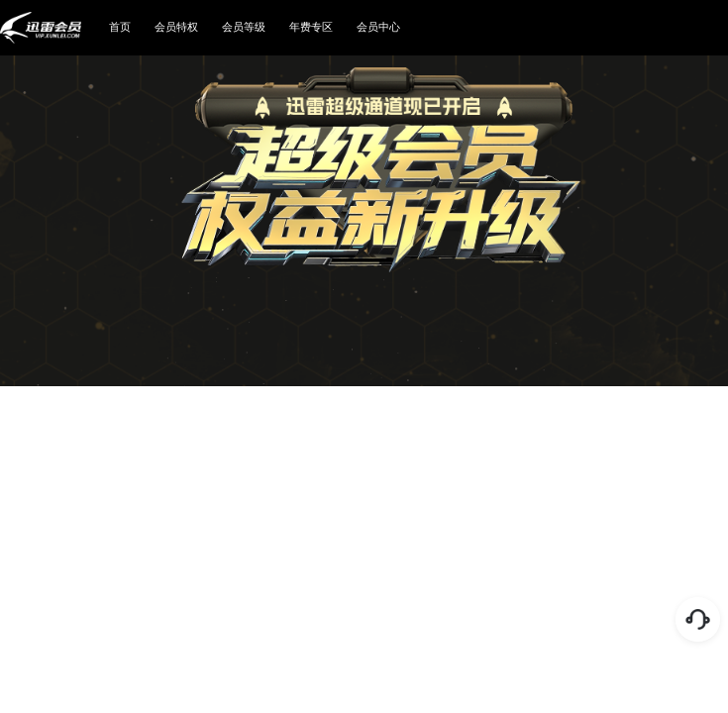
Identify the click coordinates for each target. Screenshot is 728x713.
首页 (120, 27)
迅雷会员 (41, 28)
